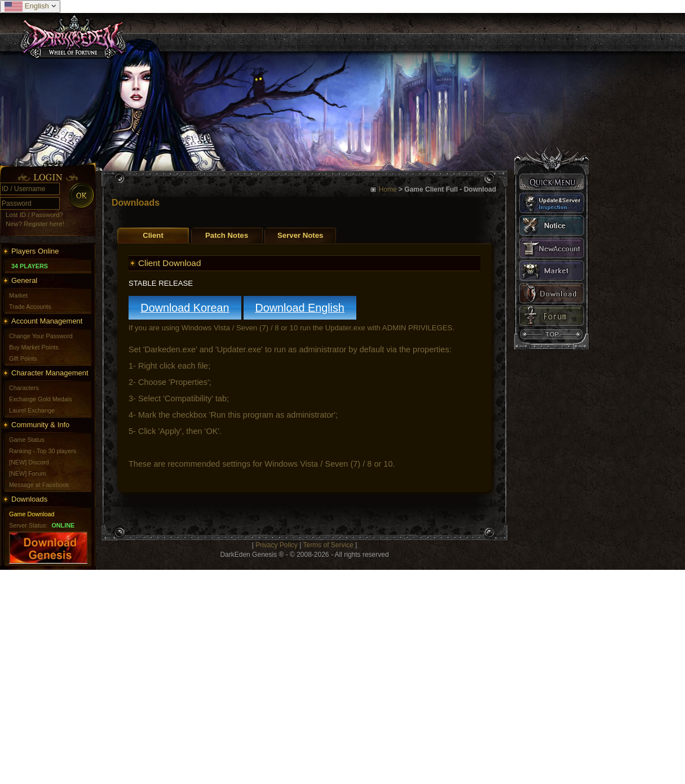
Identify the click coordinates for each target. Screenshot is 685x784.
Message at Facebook (39, 485)
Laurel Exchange (32, 410)
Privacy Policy (277, 545)
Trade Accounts (30, 307)
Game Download (32, 514)
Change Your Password (41, 336)
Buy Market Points (34, 347)
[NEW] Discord (29, 462)
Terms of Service (328, 545)
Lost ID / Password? (34, 215)
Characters (24, 388)
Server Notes (300, 235)
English (30, 6)
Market (18, 295)
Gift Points (23, 358)
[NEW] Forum (27, 473)
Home (388, 189)
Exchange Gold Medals (41, 399)
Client (153, 235)
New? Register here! (35, 224)
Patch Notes (227, 235)
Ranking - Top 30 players (43, 451)
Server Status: (28, 525)
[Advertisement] (106, 676)
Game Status (27, 440)
